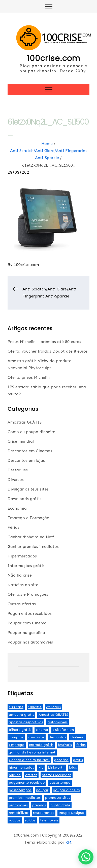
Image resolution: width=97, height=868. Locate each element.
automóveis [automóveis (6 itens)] (58, 722)
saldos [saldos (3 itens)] (30, 820)
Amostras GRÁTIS (25, 422)
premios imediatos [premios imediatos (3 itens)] (25, 798)
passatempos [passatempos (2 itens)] (20, 790)
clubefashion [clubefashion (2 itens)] (63, 730)
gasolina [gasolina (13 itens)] (61, 760)
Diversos (16, 480)
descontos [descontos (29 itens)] (57, 737)
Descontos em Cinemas (30, 451)
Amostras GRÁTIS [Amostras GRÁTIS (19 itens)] (53, 715)
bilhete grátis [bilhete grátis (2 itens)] (20, 730)
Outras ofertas (22, 604)
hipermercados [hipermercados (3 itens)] (21, 767)
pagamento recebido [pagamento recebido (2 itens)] (27, 783)
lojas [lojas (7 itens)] (73, 767)
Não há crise (20, 575)
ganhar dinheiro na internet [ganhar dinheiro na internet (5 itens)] (32, 752)
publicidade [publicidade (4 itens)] (60, 805)
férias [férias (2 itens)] (81, 745)
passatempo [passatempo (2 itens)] (60, 783)
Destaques (18, 470)
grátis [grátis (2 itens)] (78, 760)
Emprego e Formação (28, 518)
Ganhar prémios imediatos (33, 546)
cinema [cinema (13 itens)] (42, 730)
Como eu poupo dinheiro (31, 432)
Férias (13, 527)
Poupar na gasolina (26, 633)
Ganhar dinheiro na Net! (31, 537)
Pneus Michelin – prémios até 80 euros (44, 342)
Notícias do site (23, 585)
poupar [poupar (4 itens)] (42, 790)
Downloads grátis (24, 499)
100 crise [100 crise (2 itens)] (16, 707)
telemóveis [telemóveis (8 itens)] (49, 820)
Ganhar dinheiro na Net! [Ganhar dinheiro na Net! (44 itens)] (29, 760)
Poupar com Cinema (27, 623)
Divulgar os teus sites (28, 489)
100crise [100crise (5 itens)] (35, 707)
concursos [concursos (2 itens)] (36, 737)
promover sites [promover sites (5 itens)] (58, 798)
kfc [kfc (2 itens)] (41, 767)
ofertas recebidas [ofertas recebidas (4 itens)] (57, 775)
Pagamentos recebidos (30, 613)
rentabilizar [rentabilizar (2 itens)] (19, 813)
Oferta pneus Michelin (29, 377)
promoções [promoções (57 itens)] (18, 805)
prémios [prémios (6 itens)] (39, 805)
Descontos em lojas (26, 460)
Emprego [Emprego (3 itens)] (17, 745)
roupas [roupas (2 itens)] (15, 820)
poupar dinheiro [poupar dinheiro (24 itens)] (67, 790)
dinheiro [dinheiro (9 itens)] (77, 737)
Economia (17, 508)
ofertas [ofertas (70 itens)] (31, 775)
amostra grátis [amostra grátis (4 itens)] (21, 715)
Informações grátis (26, 566)
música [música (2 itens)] (15, 775)
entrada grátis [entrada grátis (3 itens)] (41, 745)
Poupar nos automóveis (30, 642)
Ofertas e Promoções (28, 594)
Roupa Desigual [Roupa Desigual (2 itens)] (72, 813)
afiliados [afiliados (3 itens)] (53, 707)
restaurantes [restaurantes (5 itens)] (44, 813)
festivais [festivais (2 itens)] (65, 745)
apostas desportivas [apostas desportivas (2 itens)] (26, 722)
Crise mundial (21, 441)
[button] (86, 857)
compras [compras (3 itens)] (16, 737)
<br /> (48, 666)
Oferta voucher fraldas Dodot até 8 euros (48, 351)
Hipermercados (22, 556)
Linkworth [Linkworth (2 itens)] (56, 767)
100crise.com (54, 58)
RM (68, 842)
